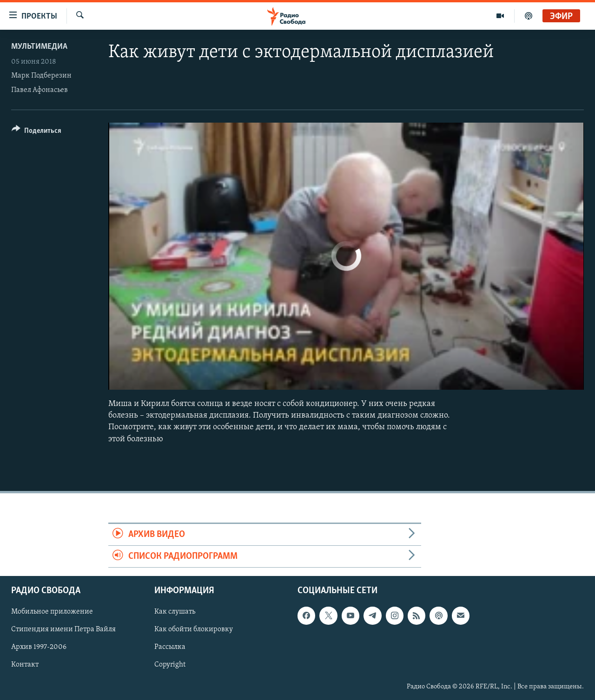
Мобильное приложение (52, 612)
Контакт (25, 665)
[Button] (36, 132)
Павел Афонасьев (40, 90)
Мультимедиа (39, 47)
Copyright (170, 665)
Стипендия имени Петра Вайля (63, 630)
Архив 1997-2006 (39, 648)
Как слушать (175, 612)
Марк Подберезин (41, 76)
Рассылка (170, 648)
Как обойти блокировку (194, 630)
